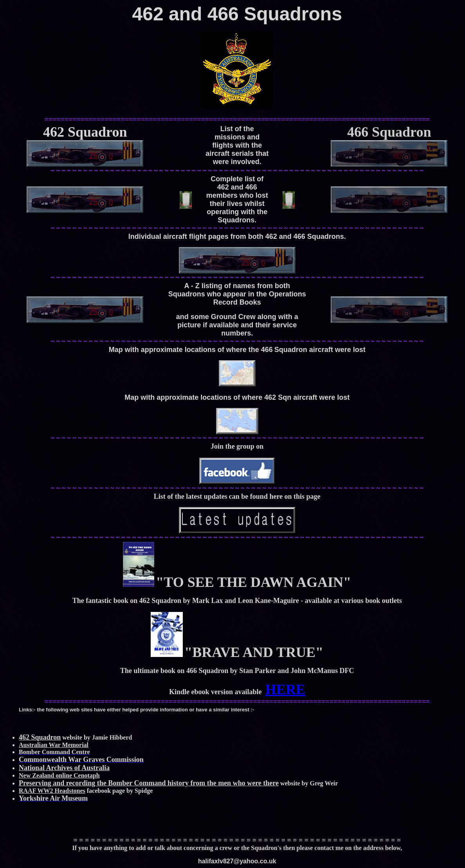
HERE (285, 689)
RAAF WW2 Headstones (52, 791)
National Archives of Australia (64, 768)
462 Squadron (40, 737)
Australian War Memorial (54, 745)
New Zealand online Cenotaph (59, 775)
